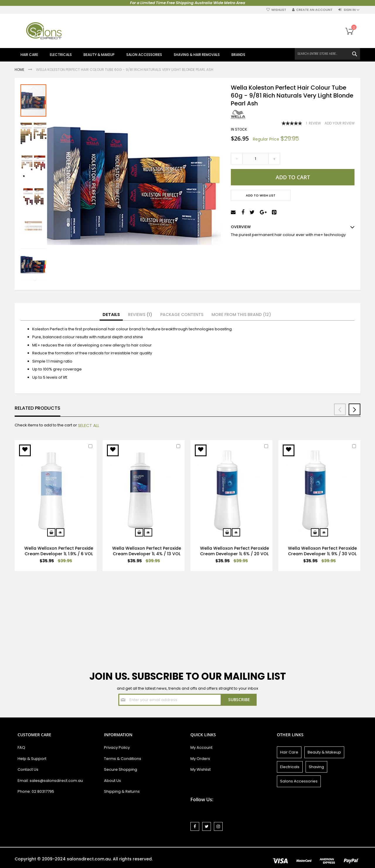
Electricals (290, 767)
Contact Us (28, 769)
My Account (201, 747)
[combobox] (327, 54)
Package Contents (182, 315)
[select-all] (89, 426)
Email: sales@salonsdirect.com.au (50, 781)
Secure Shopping (121, 769)
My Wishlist (201, 769)
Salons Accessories (299, 781)
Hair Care (289, 752)
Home (20, 70)
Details (111, 315)
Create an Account (314, 10)
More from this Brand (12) (241, 315)
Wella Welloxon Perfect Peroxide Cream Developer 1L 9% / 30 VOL (322, 551)
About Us (112, 781)
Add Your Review (340, 123)
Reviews (140, 315)
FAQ (21, 747)
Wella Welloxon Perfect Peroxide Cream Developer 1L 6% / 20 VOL (235, 551)
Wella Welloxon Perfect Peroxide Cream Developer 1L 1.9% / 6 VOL (59, 551)
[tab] (111, 315)
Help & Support (32, 759)
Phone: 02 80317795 (36, 791)
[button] (59, 184)
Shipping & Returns (122, 791)
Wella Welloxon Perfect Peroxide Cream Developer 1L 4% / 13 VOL (147, 551)
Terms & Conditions (123, 759)
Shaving (316, 767)
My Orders (200, 759)
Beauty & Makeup (324, 752)
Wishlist (279, 10)
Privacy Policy (117, 747)
